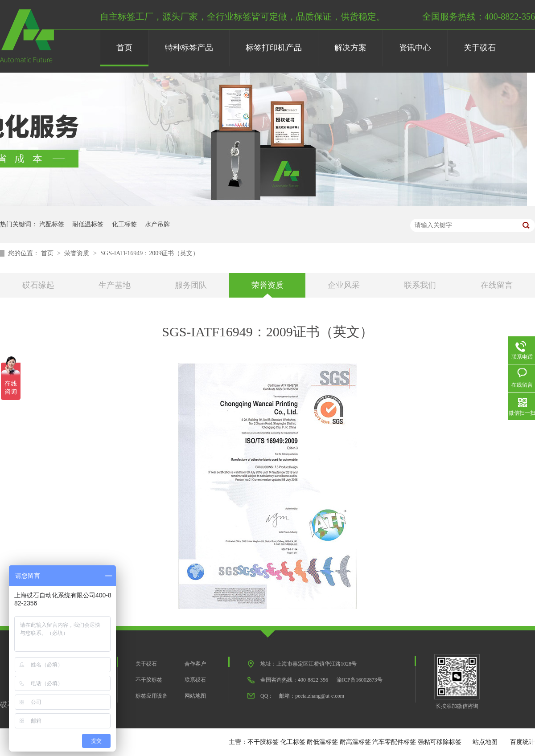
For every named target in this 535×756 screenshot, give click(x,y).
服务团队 (191, 285)
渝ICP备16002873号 (360, 680)
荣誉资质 (78, 253)
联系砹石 (195, 680)
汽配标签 (52, 224)
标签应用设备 (152, 696)
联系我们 (420, 285)
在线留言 (497, 285)
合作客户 (195, 664)
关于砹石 (480, 48)
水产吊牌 (157, 224)
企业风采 (344, 285)
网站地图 (195, 696)
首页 (124, 48)
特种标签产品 (189, 48)
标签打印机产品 (274, 48)
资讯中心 (415, 48)
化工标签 (124, 224)
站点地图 (485, 742)
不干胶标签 (149, 680)
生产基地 (115, 285)
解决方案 (350, 48)
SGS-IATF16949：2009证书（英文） (150, 253)
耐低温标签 (88, 224)
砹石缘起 (38, 285)
